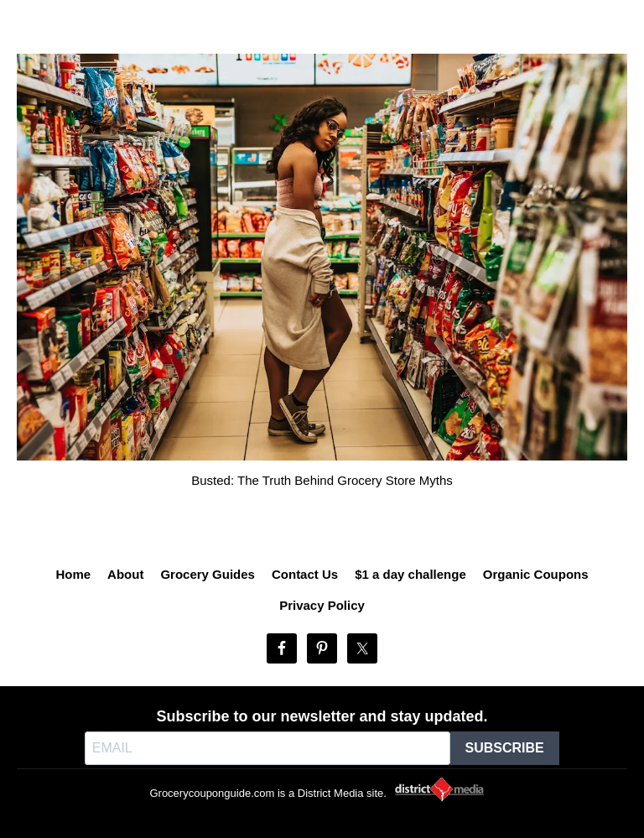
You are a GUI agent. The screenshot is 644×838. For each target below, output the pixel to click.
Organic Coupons (536, 574)
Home (73, 574)
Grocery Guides (208, 574)
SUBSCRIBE (505, 748)
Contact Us (305, 574)
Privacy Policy (322, 605)
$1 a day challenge (410, 574)
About (125, 574)
